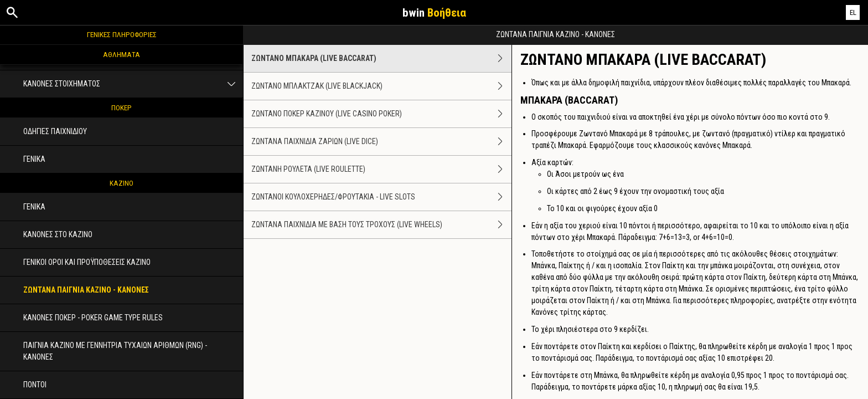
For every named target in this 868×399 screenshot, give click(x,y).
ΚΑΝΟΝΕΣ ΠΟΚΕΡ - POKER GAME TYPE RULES (93, 318)
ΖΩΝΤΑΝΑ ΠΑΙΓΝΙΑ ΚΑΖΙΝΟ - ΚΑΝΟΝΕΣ (86, 290)
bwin (434, 13)
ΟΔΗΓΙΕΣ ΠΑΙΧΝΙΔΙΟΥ (55, 131)
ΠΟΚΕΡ (122, 108)
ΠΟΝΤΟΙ (35, 385)
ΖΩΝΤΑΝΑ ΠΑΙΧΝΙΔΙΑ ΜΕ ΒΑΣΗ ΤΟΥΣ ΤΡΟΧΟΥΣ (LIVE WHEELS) (381, 225)
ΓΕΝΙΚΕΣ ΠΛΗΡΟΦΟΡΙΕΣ (122, 34)
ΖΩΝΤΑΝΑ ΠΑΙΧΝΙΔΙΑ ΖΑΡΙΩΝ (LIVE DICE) (381, 142)
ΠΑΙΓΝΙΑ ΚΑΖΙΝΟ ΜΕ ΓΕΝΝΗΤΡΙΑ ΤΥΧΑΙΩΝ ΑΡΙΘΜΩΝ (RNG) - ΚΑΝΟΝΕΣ (115, 351)
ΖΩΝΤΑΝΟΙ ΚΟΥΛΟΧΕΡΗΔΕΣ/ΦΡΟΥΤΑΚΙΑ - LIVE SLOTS (381, 197)
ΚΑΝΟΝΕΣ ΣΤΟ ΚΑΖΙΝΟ (58, 234)
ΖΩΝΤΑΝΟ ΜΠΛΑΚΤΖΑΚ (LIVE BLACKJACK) (381, 86)
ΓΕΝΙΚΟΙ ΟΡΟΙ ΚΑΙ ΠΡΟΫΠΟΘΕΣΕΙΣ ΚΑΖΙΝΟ (87, 262)
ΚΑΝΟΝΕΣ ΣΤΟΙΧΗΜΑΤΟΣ (133, 84)
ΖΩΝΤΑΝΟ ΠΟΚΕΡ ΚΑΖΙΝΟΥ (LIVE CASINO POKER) (381, 114)
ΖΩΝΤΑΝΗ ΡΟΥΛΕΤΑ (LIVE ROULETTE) (381, 169)
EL (853, 12)
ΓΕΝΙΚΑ (34, 159)
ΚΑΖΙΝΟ (122, 183)
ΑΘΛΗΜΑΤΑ (122, 54)
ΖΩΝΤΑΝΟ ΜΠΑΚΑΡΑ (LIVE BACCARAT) (381, 58)
